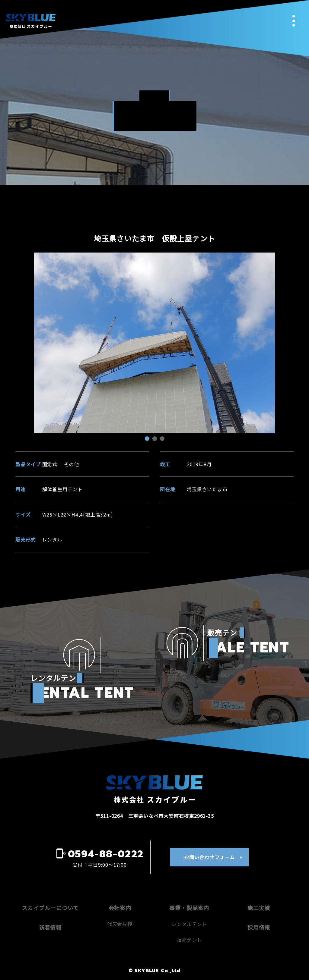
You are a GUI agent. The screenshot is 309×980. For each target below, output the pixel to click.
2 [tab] (155, 439)
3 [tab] (163, 439)
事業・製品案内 (189, 908)
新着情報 (50, 927)
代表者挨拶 (120, 924)
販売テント (189, 940)
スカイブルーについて (50, 908)
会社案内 (120, 908)
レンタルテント (189, 924)
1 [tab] (148, 439)
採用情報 (259, 927)
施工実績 (259, 908)
